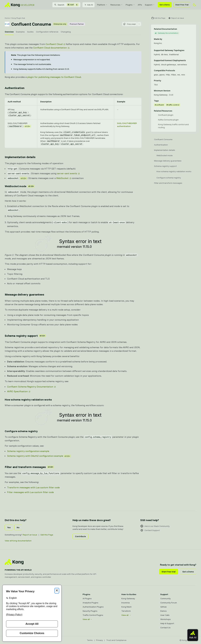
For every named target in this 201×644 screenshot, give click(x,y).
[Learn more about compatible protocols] (177, 70)
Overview (9, 32)
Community (165, 598)
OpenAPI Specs (51, 615)
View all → (87, 619)
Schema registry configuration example (28, 451)
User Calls (165, 615)
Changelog (66, 32)
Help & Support (167, 623)
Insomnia (48, 611)
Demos (163, 611)
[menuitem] (102, 5)
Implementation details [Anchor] (20, 157)
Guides (30, 32)
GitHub (163, 607)
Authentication (161, 145)
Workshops (165, 619)
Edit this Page (47, 535)
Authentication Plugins (93, 607)
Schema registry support (165, 166)
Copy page (130, 24)
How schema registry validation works (174, 171)
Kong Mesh (49, 607)
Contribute (80, 536)
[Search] (66, 5)
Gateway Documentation (167, 33)
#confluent (159, 105)
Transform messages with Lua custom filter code (33, 487)
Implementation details (165, 150)
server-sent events (67, 173)
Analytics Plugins (90, 603)
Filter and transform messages (168, 183)
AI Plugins (87, 598)
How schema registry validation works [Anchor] (28, 400)
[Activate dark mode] (194, 5)
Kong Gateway (50, 598)
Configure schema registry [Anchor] (21, 431)
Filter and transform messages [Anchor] (29, 467)
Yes (9, 527)
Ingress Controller (52, 619)
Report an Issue (30, 535)
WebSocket (62, 178)
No (18, 527)
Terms (90, 640)
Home (7, 18)
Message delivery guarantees (168, 161)
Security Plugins (90, 611)
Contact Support (150, 530)
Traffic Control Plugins (93, 615)
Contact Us (165, 628)
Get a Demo (165, 5)
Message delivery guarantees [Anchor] (24, 294)
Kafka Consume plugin (168, 120)
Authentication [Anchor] (15, 88)
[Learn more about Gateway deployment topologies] (186, 50)
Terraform (126, 611)
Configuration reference (47, 32)
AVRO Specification (17, 391)
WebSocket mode (165, 155)
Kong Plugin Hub (18, 18)
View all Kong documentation (18, 541)
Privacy (99, 640)
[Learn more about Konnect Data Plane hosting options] (188, 60)
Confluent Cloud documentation (50, 48)
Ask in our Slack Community (155, 526)
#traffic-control (173, 105)
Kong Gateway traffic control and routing (173, 126)
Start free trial (169, 572)
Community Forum (169, 603)
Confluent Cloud (54, 44)
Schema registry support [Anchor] (25, 336)
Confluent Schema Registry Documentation (30, 387)
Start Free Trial (182, 5)
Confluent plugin (166, 115)
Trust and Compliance (116, 640)
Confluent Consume (163, 139)
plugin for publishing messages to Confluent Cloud (54, 77)
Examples (20, 32)
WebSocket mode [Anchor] (20, 186)
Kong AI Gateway (52, 603)
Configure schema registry (169, 178)
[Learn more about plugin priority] (163, 81)
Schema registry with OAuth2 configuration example (35, 456)
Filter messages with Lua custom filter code (30, 492)
